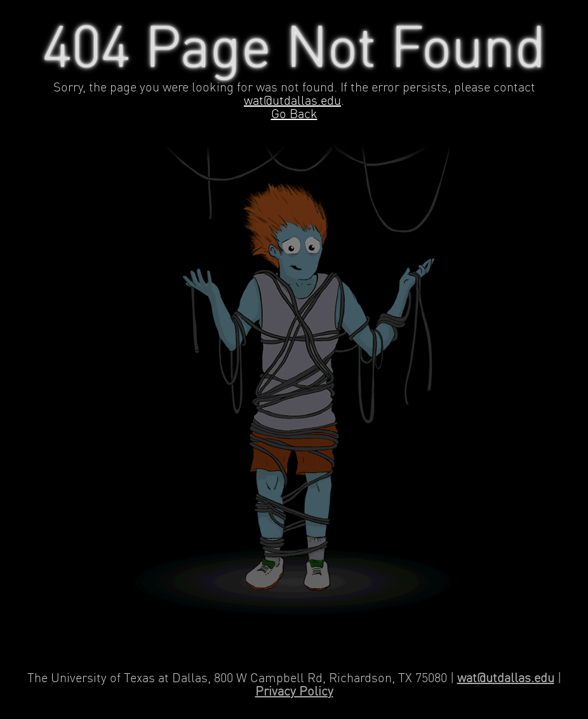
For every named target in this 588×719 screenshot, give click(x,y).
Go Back (294, 115)
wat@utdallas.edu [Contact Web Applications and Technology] (506, 679)
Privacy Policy (294, 692)
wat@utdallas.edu (292, 101)
